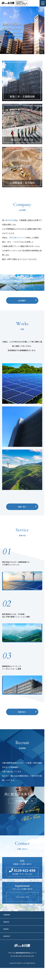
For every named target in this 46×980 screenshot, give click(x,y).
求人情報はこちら (22, 801)
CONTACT (7, 936)
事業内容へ (22, 712)
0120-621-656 (22, 5)
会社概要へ (22, 300)
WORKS (6, 929)
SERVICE (6, 922)
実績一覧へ (22, 507)
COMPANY (7, 915)
